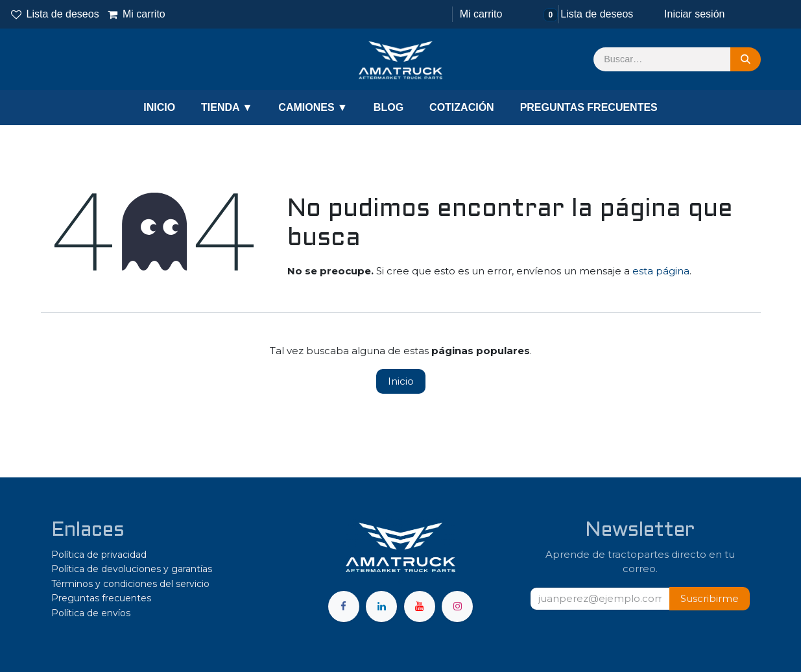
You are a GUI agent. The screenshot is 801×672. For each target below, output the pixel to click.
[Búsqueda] (746, 60)
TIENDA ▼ (227, 107)
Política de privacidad (99, 555)
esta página (661, 271)
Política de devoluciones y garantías (132, 569)
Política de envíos (91, 613)
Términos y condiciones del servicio (130, 584)
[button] (710, 599)
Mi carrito (136, 14)
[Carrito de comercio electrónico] (479, 14)
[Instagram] (457, 606)
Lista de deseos (55, 14)
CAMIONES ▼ (313, 107)
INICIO (159, 107)
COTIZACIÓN (462, 107)
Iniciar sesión (694, 14)
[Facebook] (344, 606)
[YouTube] (420, 606)
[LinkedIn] (381, 606)
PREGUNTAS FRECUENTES (589, 107)
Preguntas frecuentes (101, 598)
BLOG (389, 107)
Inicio (401, 381)
